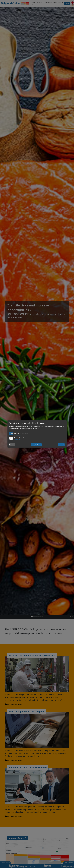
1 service (17, 435)
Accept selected (36, 445)
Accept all (61, 445)
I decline (12, 445)
